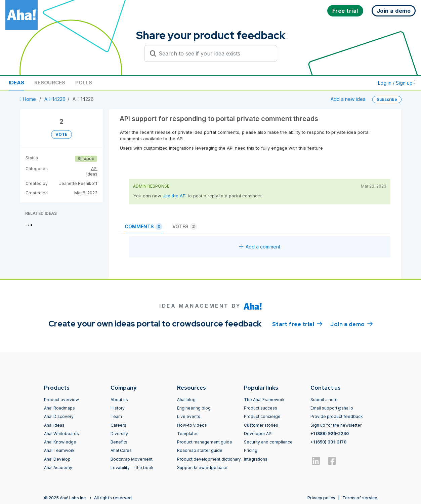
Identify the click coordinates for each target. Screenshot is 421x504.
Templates (188, 434)
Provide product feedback (337, 416)
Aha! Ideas (54, 425)
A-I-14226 (55, 99)
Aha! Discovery (59, 416)
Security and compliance (268, 442)
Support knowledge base (202, 468)
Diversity (119, 434)
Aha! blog (186, 400)
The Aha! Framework (264, 400)
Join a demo (351, 324)
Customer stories (261, 425)
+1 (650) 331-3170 (328, 442)
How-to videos (192, 425)
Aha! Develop (57, 459)
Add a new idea (348, 99)
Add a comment (260, 247)
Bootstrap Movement (132, 459)
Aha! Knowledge (60, 442)
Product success (261, 408)
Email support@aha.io (332, 408)
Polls (84, 83)
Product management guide (205, 442)
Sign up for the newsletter (336, 425)
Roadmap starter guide (200, 450)
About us (119, 400)
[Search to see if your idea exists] (214, 53)
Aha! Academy (58, 468)
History (118, 408)
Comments (143, 227)
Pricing (251, 450)
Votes (185, 227)
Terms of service (360, 498)
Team (116, 416)
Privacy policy (321, 498)
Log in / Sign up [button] (397, 83)
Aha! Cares (121, 450)
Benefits (119, 442)
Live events (189, 416)
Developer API (258, 434)
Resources (50, 83)
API (94, 169)
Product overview (61, 400)
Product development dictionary (209, 459)
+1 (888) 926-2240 (330, 434)
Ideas (16, 83)
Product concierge (262, 416)
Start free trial (297, 324)
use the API (175, 196)
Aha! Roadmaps (59, 408)
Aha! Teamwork (59, 450)
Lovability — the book (132, 468)
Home (29, 99)
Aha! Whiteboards (61, 434)
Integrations (256, 459)
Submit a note (324, 400)
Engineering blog (194, 408)
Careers (118, 425)
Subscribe (387, 99)
